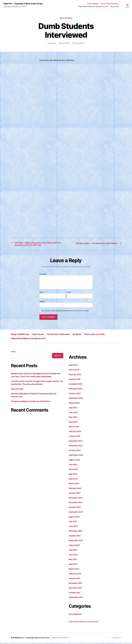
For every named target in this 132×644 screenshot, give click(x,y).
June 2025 (74, 414)
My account (115, 6)
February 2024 (76, 489)
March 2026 (74, 371)
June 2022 (74, 556)
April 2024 (74, 480)
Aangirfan (87, 335)
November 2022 (76, 532)
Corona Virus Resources (110, 4)
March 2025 (74, 428)
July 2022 (73, 551)
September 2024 (77, 456)
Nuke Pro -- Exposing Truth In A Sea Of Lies (25, 4)
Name (42, 293)
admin (54, 44)
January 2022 (75, 579)
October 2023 (75, 508)
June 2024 (74, 470)
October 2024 (75, 452)
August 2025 (75, 404)
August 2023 (75, 518)
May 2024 (73, 475)
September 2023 (76, 513)
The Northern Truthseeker (65, 335)
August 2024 (75, 461)
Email (69, 293)
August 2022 (75, 546)
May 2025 (73, 418)
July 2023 (73, 523)
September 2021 (76, 598)
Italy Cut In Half (18, 390)
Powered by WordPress (62, 639)
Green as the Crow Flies (107, 335)
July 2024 (73, 466)
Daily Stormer (42, 335)
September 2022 (76, 542)
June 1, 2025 (65, 44)
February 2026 (76, 376)
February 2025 (75, 433)
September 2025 (76, 399)
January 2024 (75, 494)
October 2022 (75, 537)
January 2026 (75, 380)
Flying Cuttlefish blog (22, 335)
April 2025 (74, 423)
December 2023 (76, 499)
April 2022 (74, 565)
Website (42, 303)
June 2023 (74, 527)
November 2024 (76, 447)
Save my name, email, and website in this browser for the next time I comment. (65, 312)
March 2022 (74, 570)
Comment (43, 275)
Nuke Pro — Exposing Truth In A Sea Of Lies (34, 639)
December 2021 (76, 584)
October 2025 (75, 395)
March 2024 (74, 485)
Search (13, 353)
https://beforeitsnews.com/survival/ (85, 623)
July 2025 (73, 409)
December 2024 (76, 442)
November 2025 (76, 390)
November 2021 (76, 589)
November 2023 (76, 504)
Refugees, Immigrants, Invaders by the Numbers (33, 402)
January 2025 (75, 437)
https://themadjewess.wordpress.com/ (93, 6)
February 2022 (75, 575)
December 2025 (76, 385)
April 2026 (74, 366)
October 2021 (75, 594)
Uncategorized (66, 18)
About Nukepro (93, 4)
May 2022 (73, 561)
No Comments (80, 44)
